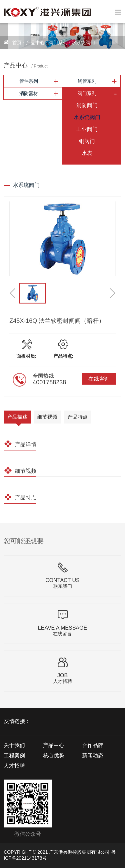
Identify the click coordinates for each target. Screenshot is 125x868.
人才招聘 (14, 766)
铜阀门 (87, 141)
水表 (87, 153)
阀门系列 (58, 43)
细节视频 (47, 417)
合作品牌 (93, 745)
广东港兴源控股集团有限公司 (79, 852)
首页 (17, 43)
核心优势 (54, 755)
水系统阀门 (83, 43)
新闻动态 (93, 755)
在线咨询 (99, 379)
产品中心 (35, 43)
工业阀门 (87, 129)
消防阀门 (87, 105)
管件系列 (29, 81)
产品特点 (78, 417)
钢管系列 (87, 81)
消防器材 (29, 93)
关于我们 (14, 745)
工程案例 (14, 755)
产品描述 (17, 417)
